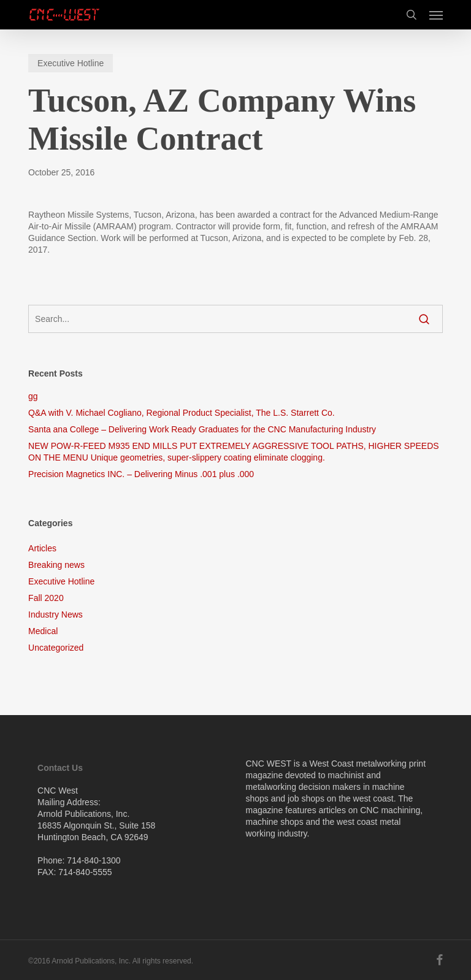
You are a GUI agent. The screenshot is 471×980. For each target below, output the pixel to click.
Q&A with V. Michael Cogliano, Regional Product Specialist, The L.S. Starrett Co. (182, 413)
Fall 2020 (46, 598)
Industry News (56, 614)
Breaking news (56, 565)
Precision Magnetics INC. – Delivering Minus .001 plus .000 (141, 474)
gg (33, 396)
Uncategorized (56, 648)
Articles (42, 548)
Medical (43, 631)
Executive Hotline (71, 63)
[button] (436, 15)
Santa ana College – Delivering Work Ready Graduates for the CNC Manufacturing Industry (202, 429)
